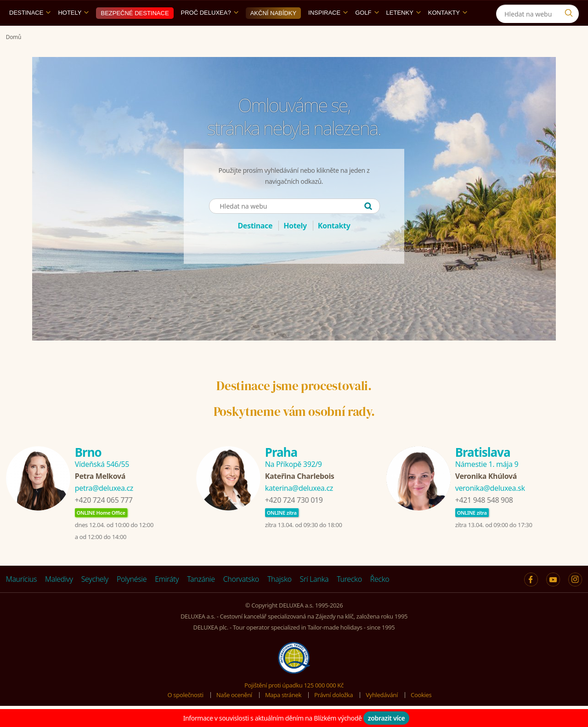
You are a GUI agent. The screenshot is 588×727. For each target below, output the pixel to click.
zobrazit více (387, 718)
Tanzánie (201, 600)
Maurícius (21, 600)
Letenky (404, 34)
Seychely (95, 600)
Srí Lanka (314, 600)
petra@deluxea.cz (104, 509)
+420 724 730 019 (294, 521)
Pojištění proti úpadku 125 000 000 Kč (294, 706)
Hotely (73, 34)
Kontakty (448, 34)
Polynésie (132, 600)
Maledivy (59, 600)
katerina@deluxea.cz (299, 509)
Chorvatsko (241, 600)
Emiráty (167, 600)
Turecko (349, 600)
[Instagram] (524, 11)
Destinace (30, 34)
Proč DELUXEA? (210, 34)
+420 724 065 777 (104, 521)
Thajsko (280, 600)
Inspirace (328, 34)
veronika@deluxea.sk (490, 509)
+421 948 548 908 (484, 521)
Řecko (380, 600)
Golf (367, 34)
